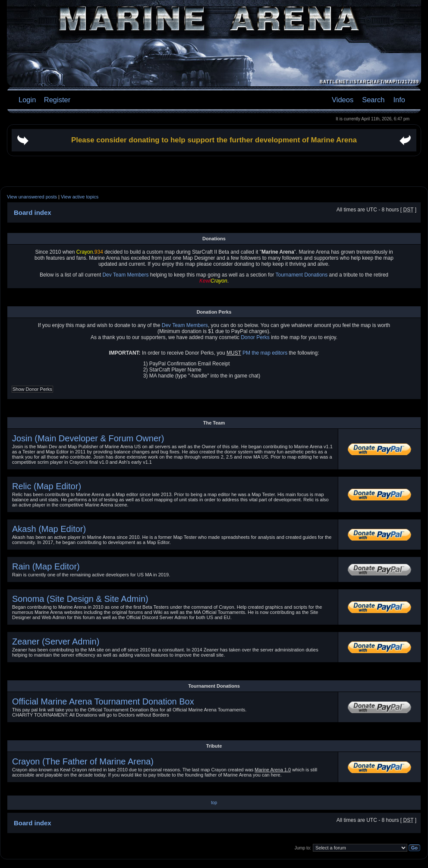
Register (56, 100)
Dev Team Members (125, 275)
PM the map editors (265, 353)
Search (373, 100)
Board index (33, 823)
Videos (343, 100)
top (214, 803)
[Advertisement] (214, 212)
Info (399, 100)
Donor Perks (255, 337)
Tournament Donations (301, 275)
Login (27, 100)
